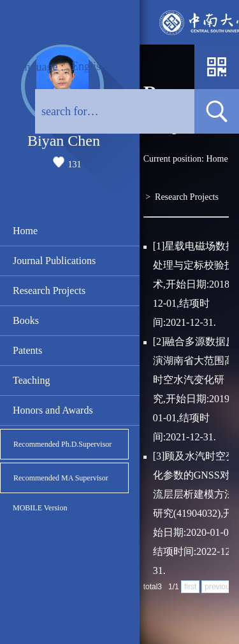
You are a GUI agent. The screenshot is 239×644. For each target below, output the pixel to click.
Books (26, 320)
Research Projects (49, 290)
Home (25, 231)
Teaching (31, 380)
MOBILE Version (40, 508)
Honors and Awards (53, 410)
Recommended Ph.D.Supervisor (62, 444)
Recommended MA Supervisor (61, 478)
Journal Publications (54, 261)
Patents (27, 350)
